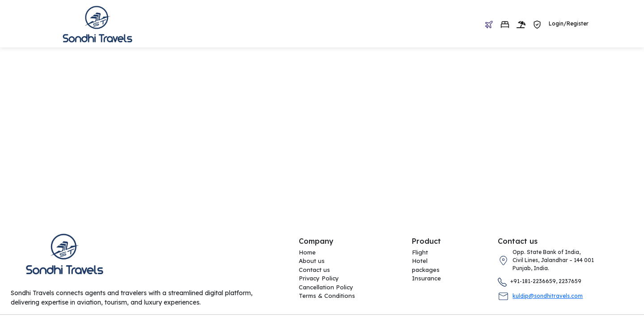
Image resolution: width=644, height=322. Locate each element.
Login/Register (569, 23)
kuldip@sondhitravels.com (548, 296)
